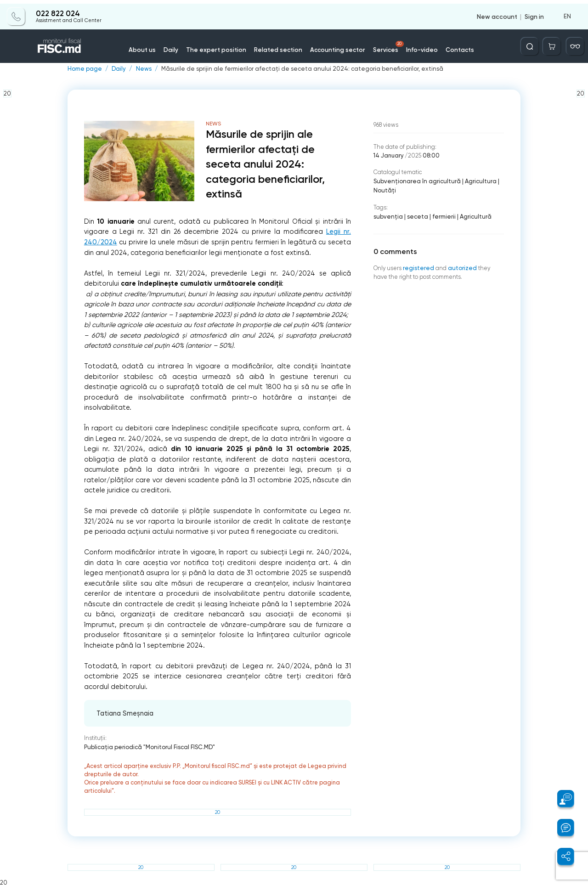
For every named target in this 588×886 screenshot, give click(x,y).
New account (497, 13)
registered (418, 266)
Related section (280, 46)
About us (151, 46)
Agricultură (472, 215)
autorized (461, 266)
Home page (84, 69)
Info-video (416, 46)
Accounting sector (336, 46)
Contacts (452, 46)
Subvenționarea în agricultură (415, 181)
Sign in (534, 13)
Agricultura (477, 181)
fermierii (441, 215)
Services (384, 43)
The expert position (221, 46)
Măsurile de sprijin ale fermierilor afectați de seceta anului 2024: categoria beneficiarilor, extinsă (295, 69)
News (142, 69)
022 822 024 (57, 10)
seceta (416, 215)
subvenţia (387, 215)
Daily (179, 46)
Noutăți (384, 189)
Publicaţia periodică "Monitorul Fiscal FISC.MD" (149, 747)
